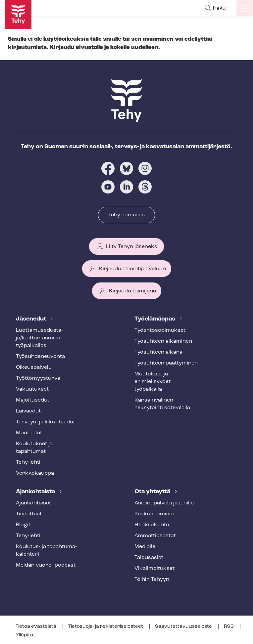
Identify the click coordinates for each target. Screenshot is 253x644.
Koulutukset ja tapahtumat (34, 448)
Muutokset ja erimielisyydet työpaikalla (152, 382)
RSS (229, 627)
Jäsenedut (32, 319)
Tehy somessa (126, 215)
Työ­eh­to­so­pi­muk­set (160, 330)
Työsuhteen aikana (158, 352)
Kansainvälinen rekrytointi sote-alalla (162, 404)
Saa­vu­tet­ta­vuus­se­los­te (184, 627)
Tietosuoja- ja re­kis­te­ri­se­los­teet (106, 627)
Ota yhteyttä (153, 492)
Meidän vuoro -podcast (46, 565)
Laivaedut (28, 411)
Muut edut (29, 433)
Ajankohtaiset (33, 503)
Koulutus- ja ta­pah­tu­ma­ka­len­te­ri (46, 551)
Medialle (145, 547)
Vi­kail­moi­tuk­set (154, 569)
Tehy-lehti (28, 462)
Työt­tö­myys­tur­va (38, 378)
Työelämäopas (155, 319)
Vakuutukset (32, 389)
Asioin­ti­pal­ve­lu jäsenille (164, 503)
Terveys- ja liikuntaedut (46, 422)
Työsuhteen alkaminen (163, 341)
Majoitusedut (33, 400)
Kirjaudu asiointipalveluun (132, 269)
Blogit (23, 525)
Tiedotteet (29, 514)
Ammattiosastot (155, 536)
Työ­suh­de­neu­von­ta (40, 357)
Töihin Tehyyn (152, 580)
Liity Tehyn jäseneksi (132, 247)
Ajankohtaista (36, 492)
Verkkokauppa (35, 473)
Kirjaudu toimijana (132, 291)
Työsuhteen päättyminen (166, 363)
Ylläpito (24, 635)
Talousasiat (149, 558)
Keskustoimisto (154, 514)
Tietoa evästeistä (36, 627)
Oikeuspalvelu (34, 367)
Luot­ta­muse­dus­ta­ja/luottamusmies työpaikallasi (39, 338)
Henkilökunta (152, 525)
